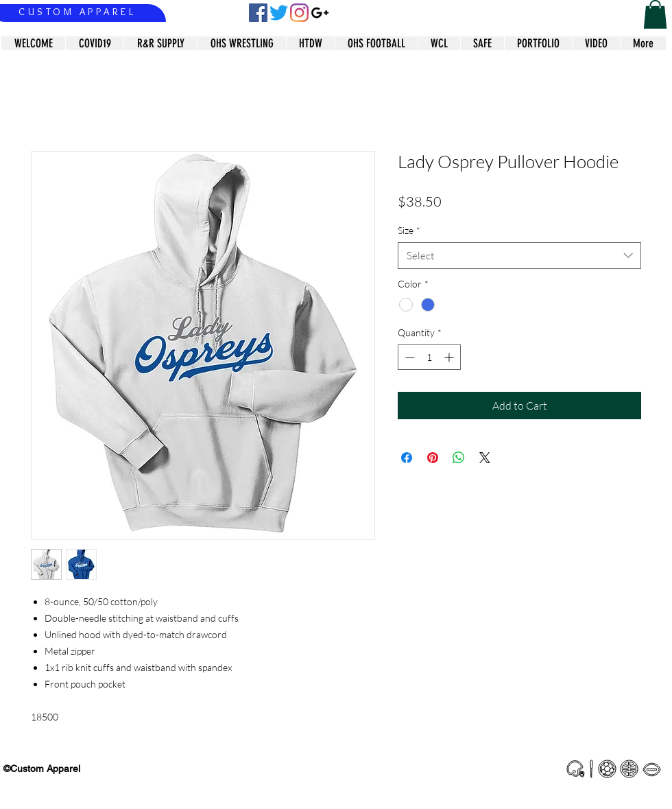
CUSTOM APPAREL (77, 12)
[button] (655, 14)
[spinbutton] (429, 357)
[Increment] (450, 357)
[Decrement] (408, 357)
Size (409, 230)
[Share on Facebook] (407, 458)
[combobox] (519, 256)
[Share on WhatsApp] (459, 458)
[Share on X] (485, 458)
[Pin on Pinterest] (433, 458)
